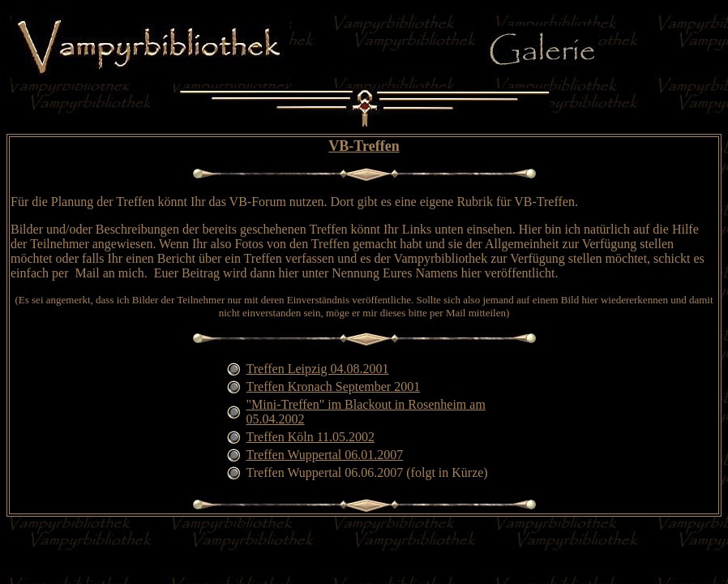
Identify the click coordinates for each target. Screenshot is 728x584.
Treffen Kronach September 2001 (334, 386)
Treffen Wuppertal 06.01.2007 (325, 455)
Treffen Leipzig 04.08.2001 (318, 369)
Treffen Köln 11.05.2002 (311, 437)
